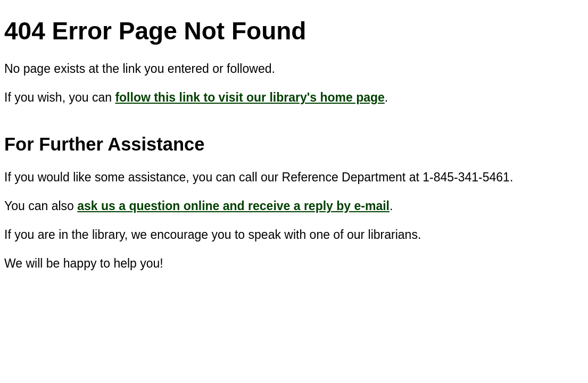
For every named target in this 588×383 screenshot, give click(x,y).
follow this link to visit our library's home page (250, 97)
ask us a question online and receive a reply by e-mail (233, 206)
